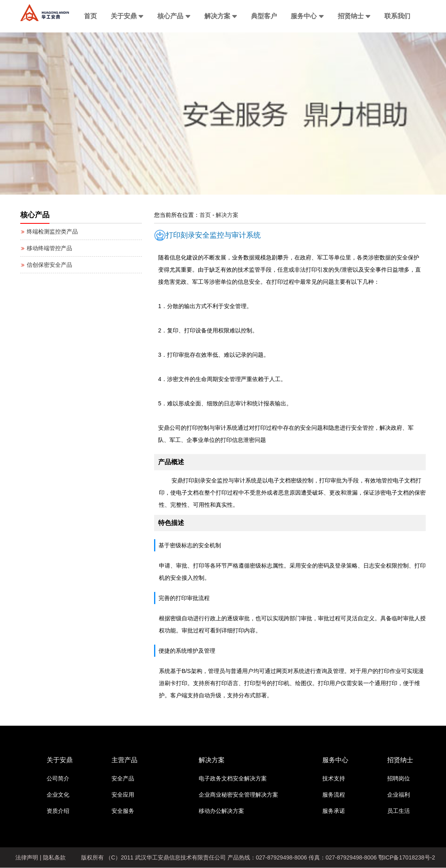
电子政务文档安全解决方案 (233, 778)
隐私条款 (54, 857)
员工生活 (399, 811)
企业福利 (399, 795)
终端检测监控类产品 (49, 231)
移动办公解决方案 (221, 811)
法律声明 (27, 857)
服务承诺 (334, 811)
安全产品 (123, 778)
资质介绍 (58, 811)
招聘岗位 (399, 778)
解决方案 (221, 16)
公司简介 (58, 778)
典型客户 (264, 16)
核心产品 (174, 16)
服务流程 (334, 795)
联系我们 (397, 16)
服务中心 (307, 16)
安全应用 (123, 795)
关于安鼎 (127, 16)
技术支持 (334, 778)
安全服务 (123, 811)
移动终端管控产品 (46, 248)
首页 (90, 16)
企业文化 (58, 795)
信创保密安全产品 (46, 265)
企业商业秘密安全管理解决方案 (238, 795)
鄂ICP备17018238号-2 (407, 857)
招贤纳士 (354, 16)
